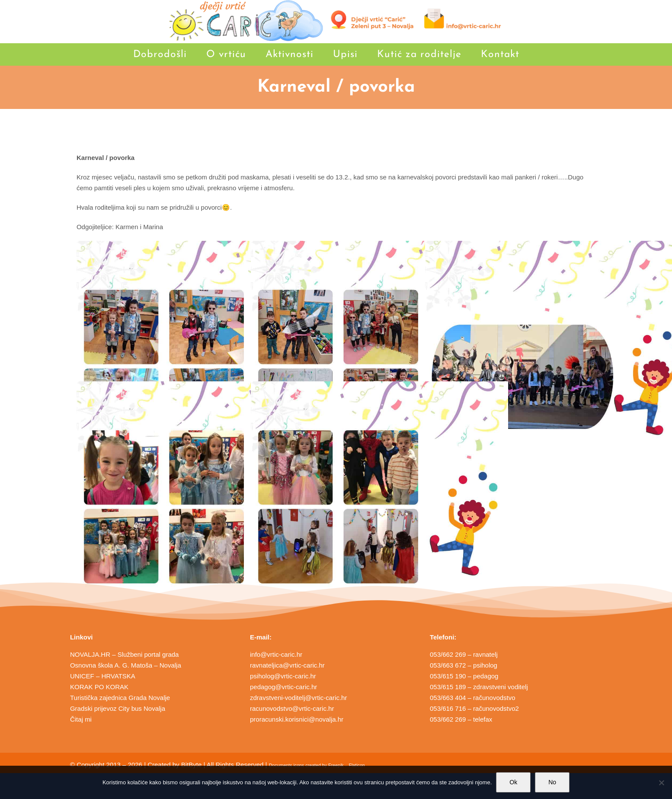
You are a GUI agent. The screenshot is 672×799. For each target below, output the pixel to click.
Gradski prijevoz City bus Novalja (118, 708)
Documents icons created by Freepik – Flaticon (317, 765)
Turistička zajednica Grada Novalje (120, 698)
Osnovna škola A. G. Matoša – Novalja (126, 665)
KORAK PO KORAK (99, 687)
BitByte (192, 765)
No (552, 782)
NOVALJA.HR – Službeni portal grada (125, 654)
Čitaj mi (81, 719)
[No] (661, 783)
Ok (513, 782)
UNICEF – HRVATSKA (103, 676)
